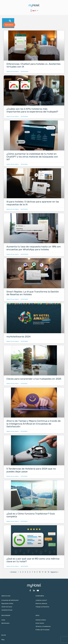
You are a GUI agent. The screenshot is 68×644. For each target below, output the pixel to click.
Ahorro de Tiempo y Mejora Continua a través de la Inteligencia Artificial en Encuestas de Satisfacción (34, 424)
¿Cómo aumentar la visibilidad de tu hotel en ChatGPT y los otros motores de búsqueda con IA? (32, 157)
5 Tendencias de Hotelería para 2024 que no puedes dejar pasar (31, 471)
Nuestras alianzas (41, 604)
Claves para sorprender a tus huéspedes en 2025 (34, 379)
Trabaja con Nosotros (42, 607)
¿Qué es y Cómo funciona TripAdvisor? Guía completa (31, 515)
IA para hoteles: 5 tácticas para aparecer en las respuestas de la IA (33, 203)
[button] (31, 11)
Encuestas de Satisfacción (10, 601)
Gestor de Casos (7, 607)
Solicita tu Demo (41, 620)
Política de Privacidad (42, 630)
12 (45, 572)
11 (43, 572)
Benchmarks (6, 624)
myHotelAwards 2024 (19, 337)
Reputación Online (7, 604)
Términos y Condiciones (43, 627)
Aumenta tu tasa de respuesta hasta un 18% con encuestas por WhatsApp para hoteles (34, 248)
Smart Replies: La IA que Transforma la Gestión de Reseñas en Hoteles (33, 293)
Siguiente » (54, 572)
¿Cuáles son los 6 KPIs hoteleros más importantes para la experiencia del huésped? (32, 111)
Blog (3, 640)
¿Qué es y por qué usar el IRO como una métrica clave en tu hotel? (33, 561)
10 (40, 572)
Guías (3, 620)
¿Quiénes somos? (41, 601)
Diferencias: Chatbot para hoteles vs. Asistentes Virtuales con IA (33, 66)
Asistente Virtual (7, 610)
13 (48, 572)
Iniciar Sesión (40, 624)
